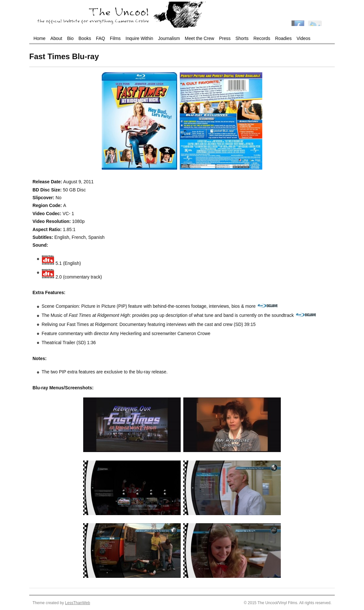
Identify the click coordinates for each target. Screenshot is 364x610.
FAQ (100, 38)
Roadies (284, 38)
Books (85, 38)
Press (225, 38)
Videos (304, 38)
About (56, 38)
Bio (70, 38)
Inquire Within (139, 38)
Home (39, 38)
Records (262, 38)
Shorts (242, 38)
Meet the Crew (200, 38)
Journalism (169, 38)
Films (115, 38)
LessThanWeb (78, 603)
